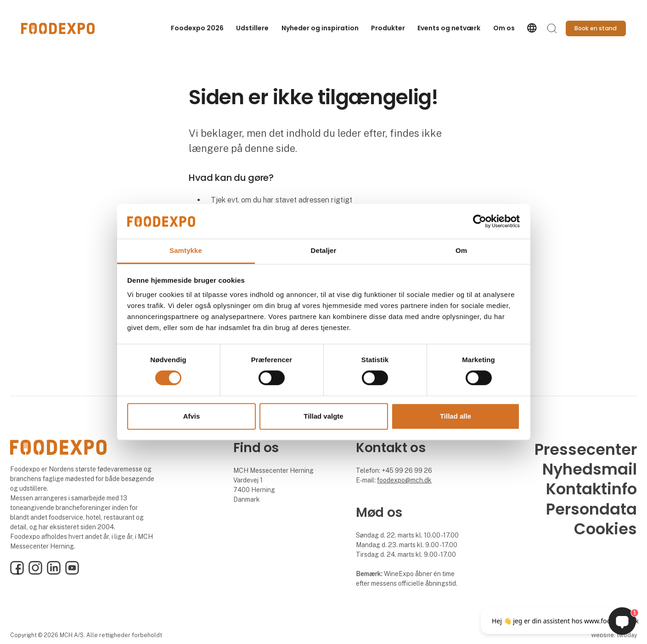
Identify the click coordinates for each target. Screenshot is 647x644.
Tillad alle (456, 416)
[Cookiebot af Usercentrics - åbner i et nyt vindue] (480, 221)
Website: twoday (614, 635)
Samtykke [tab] (186, 251)
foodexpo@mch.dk (404, 480)
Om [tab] (461, 251)
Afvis (192, 416)
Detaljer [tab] (324, 251)
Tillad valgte (323, 416)
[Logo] (58, 28)
